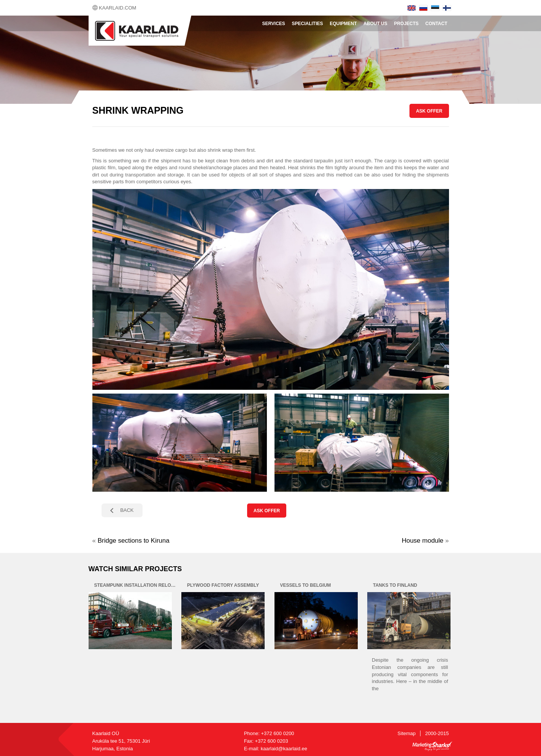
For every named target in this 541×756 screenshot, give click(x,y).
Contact (436, 24)
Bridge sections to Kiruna (134, 541)
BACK (127, 510)
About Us (375, 24)
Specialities (308, 24)
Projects (406, 24)
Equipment (343, 24)
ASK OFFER (429, 111)
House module (423, 541)
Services (273, 24)
